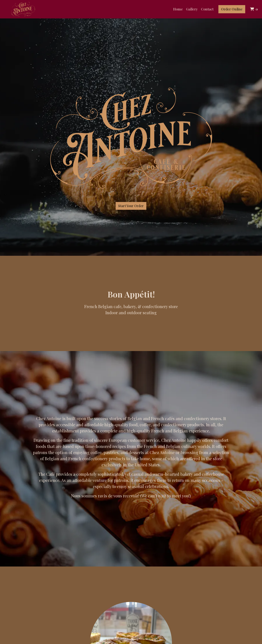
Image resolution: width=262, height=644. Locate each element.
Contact (207, 9)
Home (178, 9)
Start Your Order (131, 206)
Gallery (192, 9)
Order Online (232, 9)
